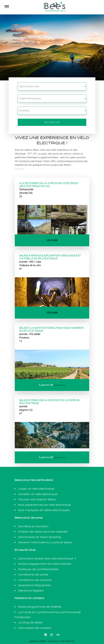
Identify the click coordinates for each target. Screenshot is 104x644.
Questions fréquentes (34, 585)
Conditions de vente (33, 575)
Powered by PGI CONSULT (61, 641)
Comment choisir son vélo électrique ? (47, 559)
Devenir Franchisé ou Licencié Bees (45, 542)
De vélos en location (33, 526)
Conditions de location (35, 580)
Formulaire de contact (35, 628)
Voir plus (19, 169)
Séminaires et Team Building (40, 537)
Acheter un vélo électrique (38, 494)
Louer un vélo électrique (36, 489)
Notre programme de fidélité (40, 607)
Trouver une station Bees (37, 499)
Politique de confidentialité (38, 569)
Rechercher (52, 122)
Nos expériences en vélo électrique (45, 505)
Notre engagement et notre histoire (45, 564)
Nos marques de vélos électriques (44, 510)
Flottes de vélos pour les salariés (43, 532)
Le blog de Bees (30, 622)
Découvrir (52, 240)
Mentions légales (31, 591)
